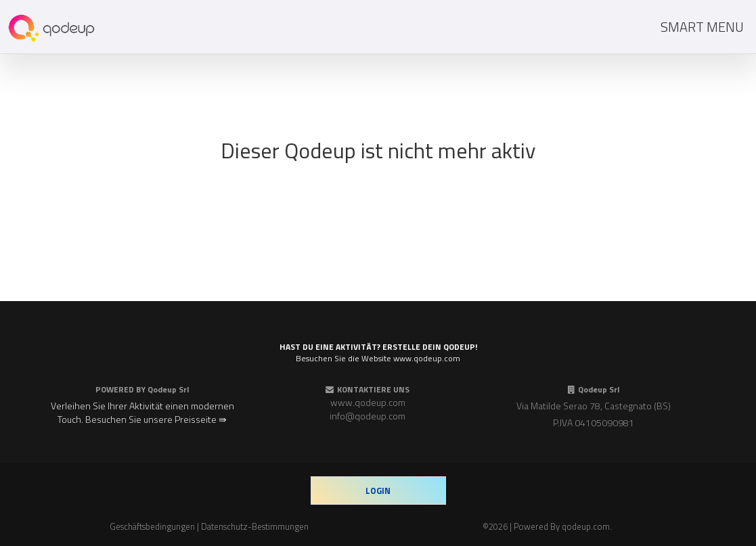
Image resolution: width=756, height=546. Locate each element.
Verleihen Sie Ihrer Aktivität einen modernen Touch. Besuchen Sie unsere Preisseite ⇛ (142, 412)
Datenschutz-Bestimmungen (255, 526)
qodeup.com (586, 526)
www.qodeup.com (368, 402)
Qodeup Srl (168, 389)
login (378, 491)
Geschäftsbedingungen (152, 526)
